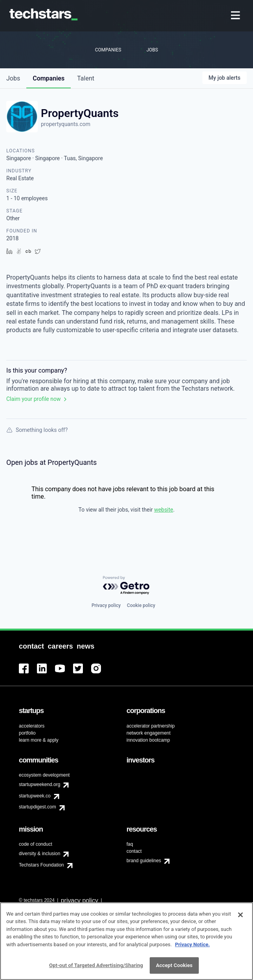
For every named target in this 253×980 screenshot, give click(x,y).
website (163, 510)
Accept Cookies (174, 969)
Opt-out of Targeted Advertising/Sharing (96, 969)
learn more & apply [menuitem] (39, 740)
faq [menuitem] (130, 844)
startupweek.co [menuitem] (35, 796)
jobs (13, 78)
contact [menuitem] (134, 851)
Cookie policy (141, 605)
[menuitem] (236, 16)
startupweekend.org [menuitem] (39, 784)
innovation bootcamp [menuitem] (148, 740)
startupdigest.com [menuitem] (38, 807)
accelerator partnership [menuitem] (151, 726)
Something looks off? (37, 430)
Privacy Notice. (192, 948)
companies (49, 78)
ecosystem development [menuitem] (44, 775)
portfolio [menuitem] (27, 733)
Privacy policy (106, 605)
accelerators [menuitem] (32, 726)
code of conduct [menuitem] (36, 844)
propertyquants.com (66, 124)
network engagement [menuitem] (148, 733)
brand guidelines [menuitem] (144, 861)
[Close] (240, 918)
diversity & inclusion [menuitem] (39, 854)
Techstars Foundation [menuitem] (41, 865)
